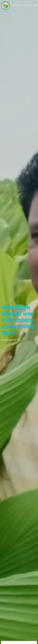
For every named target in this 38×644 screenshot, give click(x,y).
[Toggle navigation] (35, 5)
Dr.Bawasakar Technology (16, 5)
